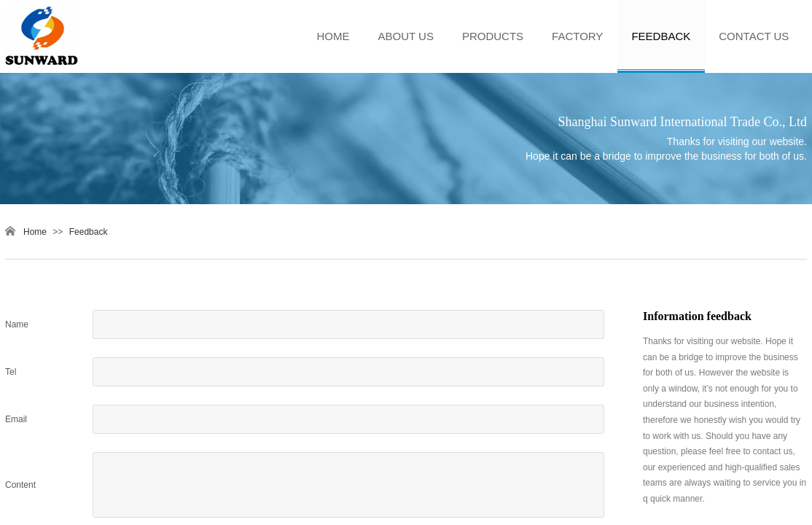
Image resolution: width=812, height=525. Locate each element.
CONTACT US (754, 36)
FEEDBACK (661, 36)
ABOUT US (406, 36)
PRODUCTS (493, 36)
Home (35, 232)
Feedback (89, 232)
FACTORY (577, 36)
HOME (333, 36)
